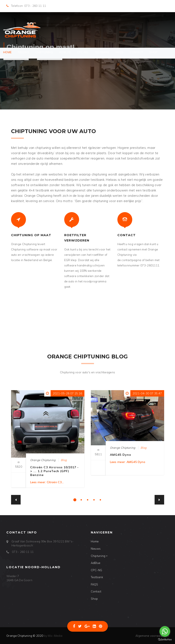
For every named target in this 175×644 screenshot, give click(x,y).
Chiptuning (44, 52)
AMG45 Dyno (121, 455)
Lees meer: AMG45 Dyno (128, 462)
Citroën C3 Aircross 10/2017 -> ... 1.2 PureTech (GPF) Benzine (54, 471)
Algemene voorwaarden (152, 636)
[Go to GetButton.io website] (165, 640)
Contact (136, 52)
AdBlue (65, 52)
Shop (153, 52)
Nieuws (23, 52)
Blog (64, 460)
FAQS (120, 52)
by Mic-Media (53, 636)
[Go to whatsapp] (165, 631)
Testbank (102, 52)
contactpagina (131, 260)
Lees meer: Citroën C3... (47, 482)
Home (7, 52)
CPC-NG (83, 52)
